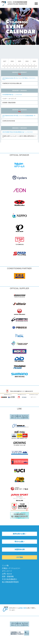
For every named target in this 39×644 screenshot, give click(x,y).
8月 (24, 66)
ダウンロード (7, 571)
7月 (21, 66)
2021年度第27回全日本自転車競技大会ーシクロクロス (18, 132)
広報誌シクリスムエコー (11, 568)
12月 (36, 66)
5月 (15, 66)
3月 (9, 66)
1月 (3, 66)
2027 (5, 61)
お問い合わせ (7, 574)
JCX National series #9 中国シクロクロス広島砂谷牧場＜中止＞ (19, 116)
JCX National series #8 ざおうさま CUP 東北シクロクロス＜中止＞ (19, 79)
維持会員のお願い (20, 534)
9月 (27, 66)
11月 (33, 66)
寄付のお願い (20, 542)
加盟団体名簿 (20, 549)
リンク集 (5, 566)
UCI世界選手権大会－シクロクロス (12, 95)
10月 (30, 66)
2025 (19, 61)
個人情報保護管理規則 (10, 582)
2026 (12, 61)
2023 (34, 61)
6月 (18, 66)
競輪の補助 (23, 608)
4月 (12, 66)
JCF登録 (19, 557)
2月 (6, 66)
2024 (27, 61)
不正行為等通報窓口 (9, 579)
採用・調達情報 (8, 576)
